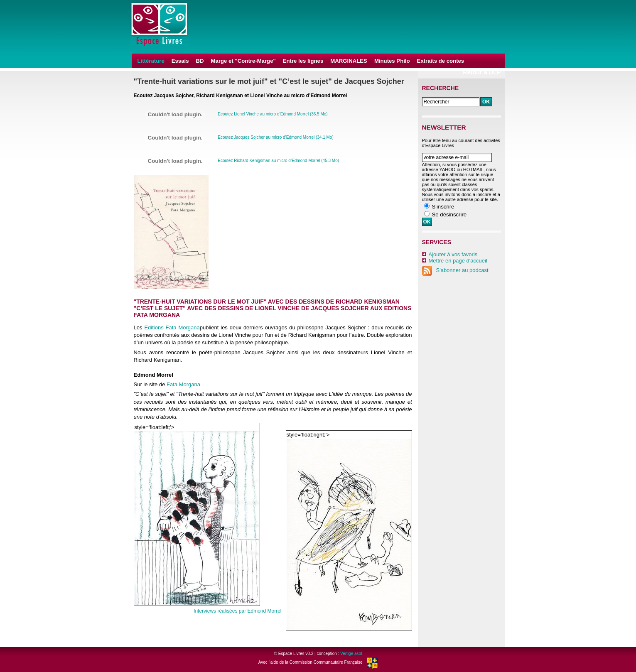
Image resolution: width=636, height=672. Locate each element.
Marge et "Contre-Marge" (243, 61)
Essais (180, 61)
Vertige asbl (351, 654)
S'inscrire (443, 207)
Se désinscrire (449, 215)
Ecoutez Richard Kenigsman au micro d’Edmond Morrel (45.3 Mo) (278, 161)
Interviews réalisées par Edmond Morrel (237, 611)
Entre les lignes (303, 61)
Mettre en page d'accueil (458, 261)
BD (200, 61)
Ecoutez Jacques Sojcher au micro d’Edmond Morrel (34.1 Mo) (275, 137)
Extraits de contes (441, 61)
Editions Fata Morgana (172, 327)
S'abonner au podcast (455, 270)
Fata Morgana (183, 384)
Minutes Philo (392, 61)
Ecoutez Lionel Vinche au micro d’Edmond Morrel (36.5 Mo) (273, 114)
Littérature (151, 61)
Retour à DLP (482, 72)
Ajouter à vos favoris (453, 254)
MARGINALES (349, 61)
